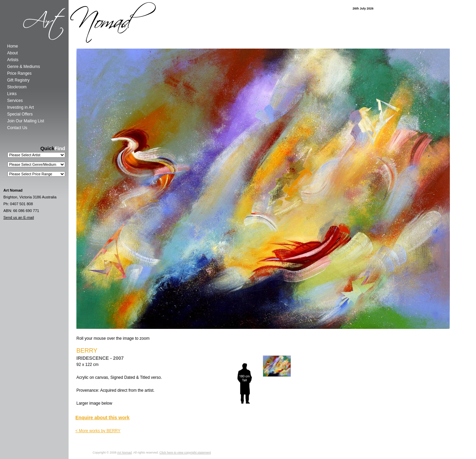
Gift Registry (18, 80)
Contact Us (17, 128)
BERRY (87, 351)
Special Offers (20, 114)
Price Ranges (19, 73)
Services (15, 101)
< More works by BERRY (98, 431)
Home (13, 46)
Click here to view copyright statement (185, 453)
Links (12, 94)
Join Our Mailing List (26, 121)
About (12, 53)
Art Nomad (124, 453)
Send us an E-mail (19, 217)
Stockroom (17, 87)
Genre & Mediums (24, 67)
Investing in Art (21, 107)
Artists (13, 60)
